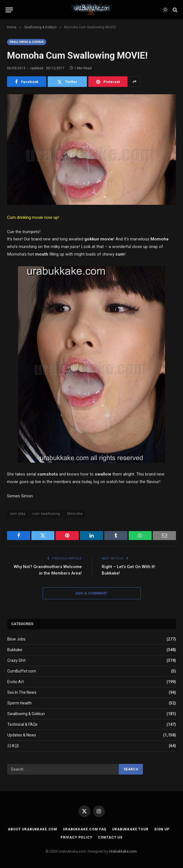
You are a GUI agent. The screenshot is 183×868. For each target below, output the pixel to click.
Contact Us (110, 837)
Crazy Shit (16, 660)
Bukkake (15, 650)
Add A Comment (91, 593)
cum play (18, 514)
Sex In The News (22, 692)
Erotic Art (16, 682)
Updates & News (22, 735)
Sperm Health (19, 703)
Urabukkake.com (123, 851)
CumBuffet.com (22, 671)
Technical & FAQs (22, 724)
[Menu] (9, 10)
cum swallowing (46, 514)
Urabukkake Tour (130, 829)
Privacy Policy (77, 837)
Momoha (75, 514)
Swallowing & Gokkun (27, 42)
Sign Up (162, 829)
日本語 (13, 746)
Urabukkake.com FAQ (85, 829)
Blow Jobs (16, 639)
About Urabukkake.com (33, 829)
